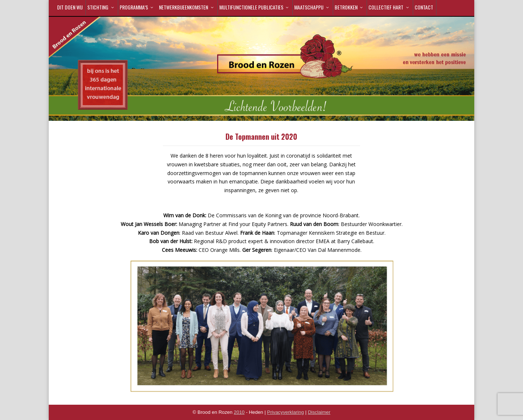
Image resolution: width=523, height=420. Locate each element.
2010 (239, 412)
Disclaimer (319, 412)
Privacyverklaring (285, 412)
